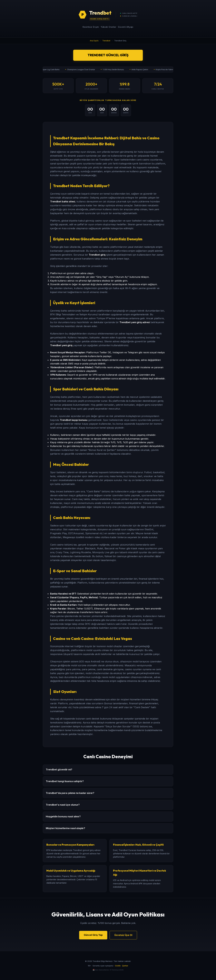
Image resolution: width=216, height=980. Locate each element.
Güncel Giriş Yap (93, 935)
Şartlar (125, 966)
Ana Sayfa (94, 41)
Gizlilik (118, 966)
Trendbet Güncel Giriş (108, 55)
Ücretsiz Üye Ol (123, 935)
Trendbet (106, 41)
